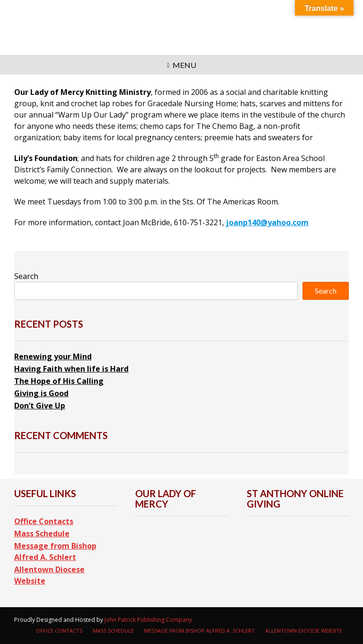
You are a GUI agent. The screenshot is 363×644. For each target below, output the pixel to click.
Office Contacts (44, 521)
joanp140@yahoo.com (266, 222)
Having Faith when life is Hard (71, 369)
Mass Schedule (42, 534)
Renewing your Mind (53, 356)
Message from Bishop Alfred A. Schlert (55, 551)
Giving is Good (41, 393)
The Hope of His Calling (59, 381)
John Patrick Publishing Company (148, 620)
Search (26, 276)
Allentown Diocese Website (49, 575)
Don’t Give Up (40, 406)
